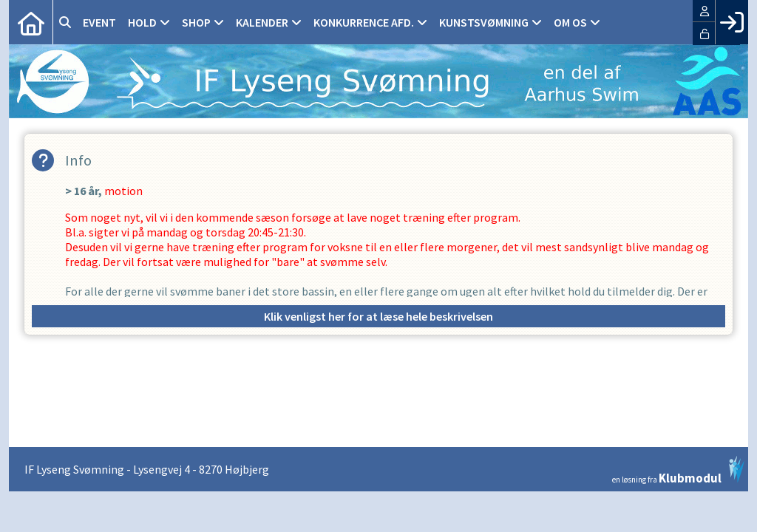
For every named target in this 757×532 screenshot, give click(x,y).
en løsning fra (678, 470)
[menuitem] (31, 22)
